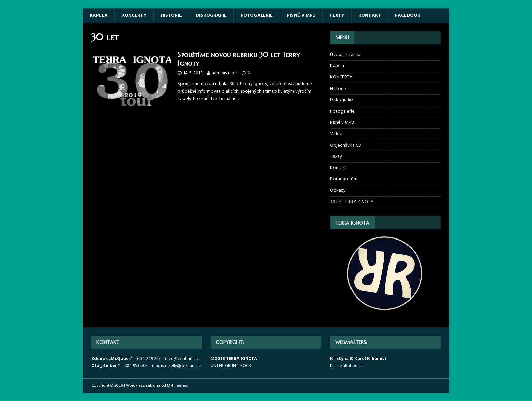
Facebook (408, 15)
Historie (171, 15)
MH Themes (177, 386)
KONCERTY (134, 15)
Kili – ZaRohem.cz (347, 366)
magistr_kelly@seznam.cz (176, 366)
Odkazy (338, 190)
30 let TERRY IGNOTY (352, 202)
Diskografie (211, 15)
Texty (337, 15)
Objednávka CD (346, 145)
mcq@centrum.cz (182, 359)
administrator (224, 73)
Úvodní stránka (345, 55)
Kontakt (370, 15)
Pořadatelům (344, 179)
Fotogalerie (257, 15)
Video (336, 134)
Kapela (99, 15)
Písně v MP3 (301, 15)
